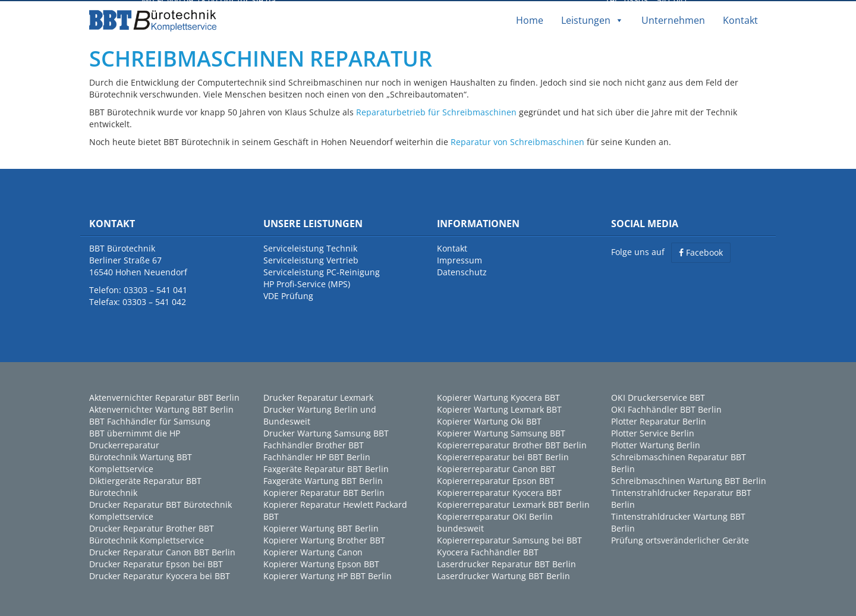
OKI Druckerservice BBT (658, 396)
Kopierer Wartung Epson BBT (321, 562)
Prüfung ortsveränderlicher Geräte (680, 538)
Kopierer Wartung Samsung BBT (501, 431)
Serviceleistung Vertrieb (311, 258)
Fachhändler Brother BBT (314, 443)
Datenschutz (462, 270)
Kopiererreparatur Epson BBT (496, 479)
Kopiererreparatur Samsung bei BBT (509, 538)
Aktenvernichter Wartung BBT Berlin (161, 408)
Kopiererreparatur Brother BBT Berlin (512, 443)
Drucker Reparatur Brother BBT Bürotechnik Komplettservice (152, 532)
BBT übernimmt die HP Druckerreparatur (135, 437)
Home (530, 19)
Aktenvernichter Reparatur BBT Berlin (164, 396)
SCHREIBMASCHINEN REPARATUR (261, 57)
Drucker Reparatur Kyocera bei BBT (160, 574)
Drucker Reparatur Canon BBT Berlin (162, 550)
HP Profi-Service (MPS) (307, 282)
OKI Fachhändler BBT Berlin (666, 408)
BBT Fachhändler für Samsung (150, 419)
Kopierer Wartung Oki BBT (489, 419)
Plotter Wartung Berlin (656, 443)
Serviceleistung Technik (310, 246)
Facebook (701, 251)
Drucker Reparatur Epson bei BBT (156, 562)
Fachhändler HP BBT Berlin (317, 455)
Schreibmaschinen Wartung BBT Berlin (689, 479)
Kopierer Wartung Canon (313, 550)
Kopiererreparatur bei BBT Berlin (503, 455)
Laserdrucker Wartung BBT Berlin (503, 574)
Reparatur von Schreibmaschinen (517, 141)
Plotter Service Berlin (653, 431)
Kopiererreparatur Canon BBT (496, 467)
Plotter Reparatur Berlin (659, 419)
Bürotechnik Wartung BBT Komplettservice (141, 461)
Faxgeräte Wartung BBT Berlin (323, 479)
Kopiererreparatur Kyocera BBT (499, 491)
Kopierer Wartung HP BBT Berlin (328, 574)
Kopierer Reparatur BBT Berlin (324, 491)
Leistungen (592, 19)
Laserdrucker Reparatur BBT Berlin (506, 562)
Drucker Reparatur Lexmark (318, 396)
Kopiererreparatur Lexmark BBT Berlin (513, 503)
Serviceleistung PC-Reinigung (322, 270)
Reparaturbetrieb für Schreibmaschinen (436, 111)
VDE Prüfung (288, 294)
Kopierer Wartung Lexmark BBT (499, 408)
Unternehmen (673, 19)
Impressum (460, 258)
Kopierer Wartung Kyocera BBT (498, 396)
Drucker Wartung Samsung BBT (326, 431)
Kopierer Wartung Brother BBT (324, 538)
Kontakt (740, 19)
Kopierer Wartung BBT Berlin (321, 527)
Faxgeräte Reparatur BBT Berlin (326, 467)
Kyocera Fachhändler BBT (488, 550)
